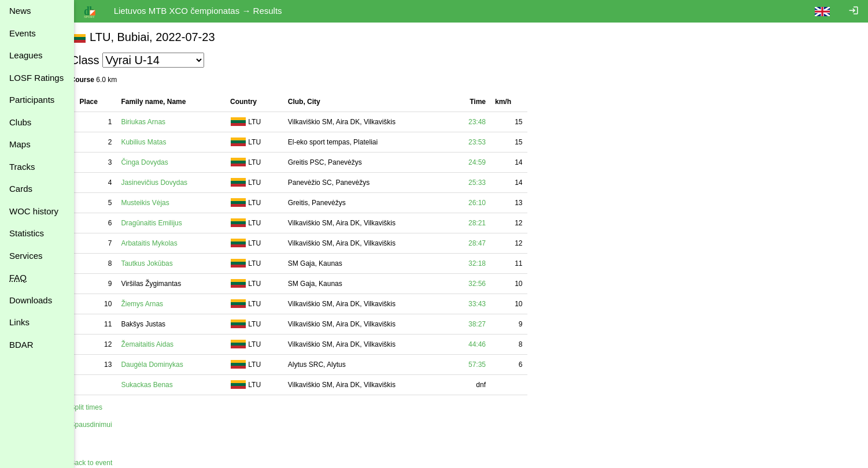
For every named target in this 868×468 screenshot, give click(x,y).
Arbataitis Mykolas (162, 243)
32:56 (490, 284)
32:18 (490, 263)
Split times (99, 407)
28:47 (490, 243)
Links (19, 322)
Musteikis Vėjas (158, 203)
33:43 (490, 304)
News (20, 11)
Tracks (22, 167)
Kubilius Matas (157, 142)
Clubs (20, 122)
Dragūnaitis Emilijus (165, 223)
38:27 (490, 324)
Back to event (104, 463)
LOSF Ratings (36, 78)
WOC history (34, 211)
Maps (20, 144)
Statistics (27, 233)
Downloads (31, 300)
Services (26, 256)
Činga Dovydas (158, 162)
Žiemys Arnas (155, 304)
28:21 (490, 223)
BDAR (21, 345)
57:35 (490, 365)
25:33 (490, 183)
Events (23, 33)
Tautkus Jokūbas (160, 263)
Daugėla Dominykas (165, 365)
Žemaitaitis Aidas (160, 344)
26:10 (490, 203)
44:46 (490, 344)
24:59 (490, 162)
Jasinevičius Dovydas (167, 183)
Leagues (26, 55)
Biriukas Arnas (156, 122)
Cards (21, 189)
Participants (32, 100)
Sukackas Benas (160, 385)
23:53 (490, 142)
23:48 (490, 122)
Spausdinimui (104, 425)
